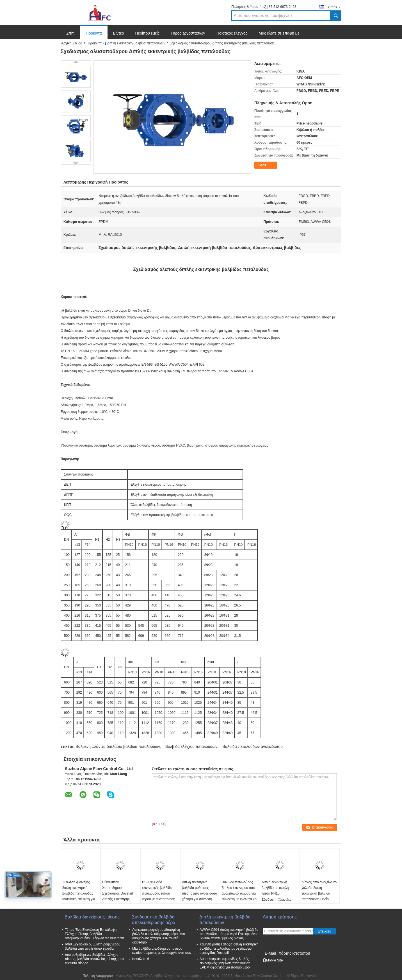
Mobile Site (273, 960)
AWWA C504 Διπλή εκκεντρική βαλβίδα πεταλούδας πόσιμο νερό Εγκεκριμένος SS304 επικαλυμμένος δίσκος (229, 934)
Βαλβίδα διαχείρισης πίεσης (92, 917)
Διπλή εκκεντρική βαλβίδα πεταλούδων (136, 43)
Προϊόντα (94, 33)
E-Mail (270, 953)
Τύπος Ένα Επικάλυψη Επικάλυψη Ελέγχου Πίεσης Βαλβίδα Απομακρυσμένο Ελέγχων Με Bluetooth (94, 934)
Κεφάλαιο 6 (141, 959)
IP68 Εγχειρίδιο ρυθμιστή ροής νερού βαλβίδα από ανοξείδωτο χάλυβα (93, 946)
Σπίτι (70, 33)
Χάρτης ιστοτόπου (294, 953)
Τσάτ (262, 165)
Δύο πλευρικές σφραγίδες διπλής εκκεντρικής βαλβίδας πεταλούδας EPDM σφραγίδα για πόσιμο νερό (225, 963)
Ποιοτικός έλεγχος (232, 33)
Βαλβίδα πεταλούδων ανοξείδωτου (252, 746)
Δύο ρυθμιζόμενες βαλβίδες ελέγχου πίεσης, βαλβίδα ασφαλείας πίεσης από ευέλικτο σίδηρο (94, 959)
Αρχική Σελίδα (72, 43)
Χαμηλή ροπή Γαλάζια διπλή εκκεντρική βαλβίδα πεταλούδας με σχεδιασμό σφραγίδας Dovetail (229, 949)
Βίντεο (119, 33)
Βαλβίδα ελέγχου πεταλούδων (191, 746)
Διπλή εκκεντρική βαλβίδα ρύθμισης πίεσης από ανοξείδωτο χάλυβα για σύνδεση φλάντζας (199, 893)
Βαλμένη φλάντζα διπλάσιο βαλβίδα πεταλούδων (118, 746)
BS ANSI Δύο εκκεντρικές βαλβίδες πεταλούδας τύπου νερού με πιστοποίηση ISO (159, 893)
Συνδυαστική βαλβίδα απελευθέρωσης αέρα (154, 920)
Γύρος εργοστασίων (188, 33)
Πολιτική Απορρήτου (98, 976)
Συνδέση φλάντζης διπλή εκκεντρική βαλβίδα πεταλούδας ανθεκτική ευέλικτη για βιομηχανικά (79, 893)
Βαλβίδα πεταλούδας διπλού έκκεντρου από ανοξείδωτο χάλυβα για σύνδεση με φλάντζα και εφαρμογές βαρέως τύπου (239, 896)
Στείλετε (325, 931)
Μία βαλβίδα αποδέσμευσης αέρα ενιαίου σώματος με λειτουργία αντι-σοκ (162, 951)
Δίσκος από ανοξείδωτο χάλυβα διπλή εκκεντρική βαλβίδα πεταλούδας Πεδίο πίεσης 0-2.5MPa (319, 893)
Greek (335, 7)
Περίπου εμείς (148, 33)
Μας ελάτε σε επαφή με (279, 33)
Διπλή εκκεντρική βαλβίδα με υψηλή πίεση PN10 (275, 888)
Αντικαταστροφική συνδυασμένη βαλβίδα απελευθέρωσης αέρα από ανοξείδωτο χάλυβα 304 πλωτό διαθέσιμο (159, 936)
